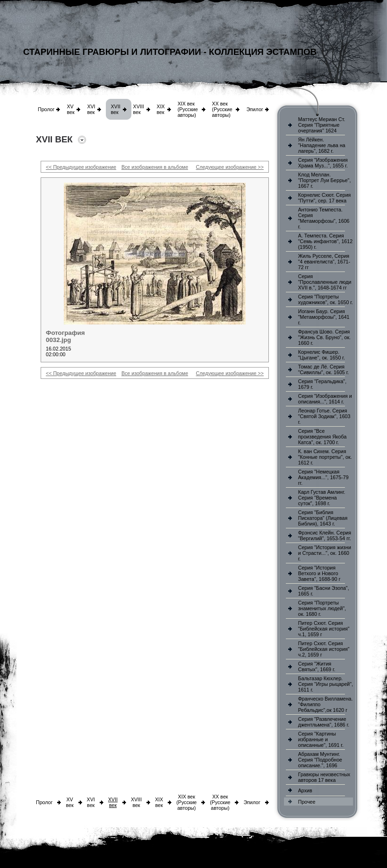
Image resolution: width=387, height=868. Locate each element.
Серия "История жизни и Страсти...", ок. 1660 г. (325, 553)
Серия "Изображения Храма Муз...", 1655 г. (323, 163)
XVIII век (139, 109)
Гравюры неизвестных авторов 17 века (324, 777)
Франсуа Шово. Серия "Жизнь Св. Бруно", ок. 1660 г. (324, 337)
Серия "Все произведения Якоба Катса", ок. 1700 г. (322, 437)
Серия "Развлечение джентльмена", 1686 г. (324, 722)
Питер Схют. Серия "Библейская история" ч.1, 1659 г (324, 629)
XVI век (91, 109)
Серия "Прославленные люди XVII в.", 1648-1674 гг (325, 282)
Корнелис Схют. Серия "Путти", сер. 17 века (325, 198)
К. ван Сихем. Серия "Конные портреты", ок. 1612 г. (325, 457)
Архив (305, 790)
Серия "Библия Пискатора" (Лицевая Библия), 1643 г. (323, 518)
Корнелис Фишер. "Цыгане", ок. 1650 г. (322, 355)
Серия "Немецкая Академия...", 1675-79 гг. (323, 477)
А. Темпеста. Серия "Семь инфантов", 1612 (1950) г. (325, 241)
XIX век (161, 109)
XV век (70, 109)
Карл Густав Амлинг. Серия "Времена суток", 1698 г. (322, 498)
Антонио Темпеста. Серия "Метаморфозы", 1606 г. (324, 218)
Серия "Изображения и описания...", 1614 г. (325, 399)
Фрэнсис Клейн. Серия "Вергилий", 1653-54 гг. (325, 535)
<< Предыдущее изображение (81, 167)
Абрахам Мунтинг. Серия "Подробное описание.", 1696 (320, 760)
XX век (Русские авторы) (222, 109)
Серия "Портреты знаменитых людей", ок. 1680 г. (322, 608)
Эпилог (255, 109)
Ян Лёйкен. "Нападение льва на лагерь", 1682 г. (322, 145)
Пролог (46, 109)
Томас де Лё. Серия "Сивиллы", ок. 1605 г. (324, 369)
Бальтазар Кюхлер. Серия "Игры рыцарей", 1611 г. (326, 684)
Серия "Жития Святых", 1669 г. (317, 666)
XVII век (115, 109)
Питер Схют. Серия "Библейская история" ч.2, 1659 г (324, 649)
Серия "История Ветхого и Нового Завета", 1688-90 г (319, 573)
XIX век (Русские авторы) (188, 109)
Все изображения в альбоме (155, 167)
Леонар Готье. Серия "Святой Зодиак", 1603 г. (324, 416)
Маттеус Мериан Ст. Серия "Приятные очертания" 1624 (322, 125)
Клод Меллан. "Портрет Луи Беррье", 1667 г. (325, 180)
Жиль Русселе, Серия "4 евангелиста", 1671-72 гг (324, 262)
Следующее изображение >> (230, 167)
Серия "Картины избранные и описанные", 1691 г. (321, 739)
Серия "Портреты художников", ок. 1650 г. (326, 299)
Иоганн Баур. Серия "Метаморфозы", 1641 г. (324, 317)
